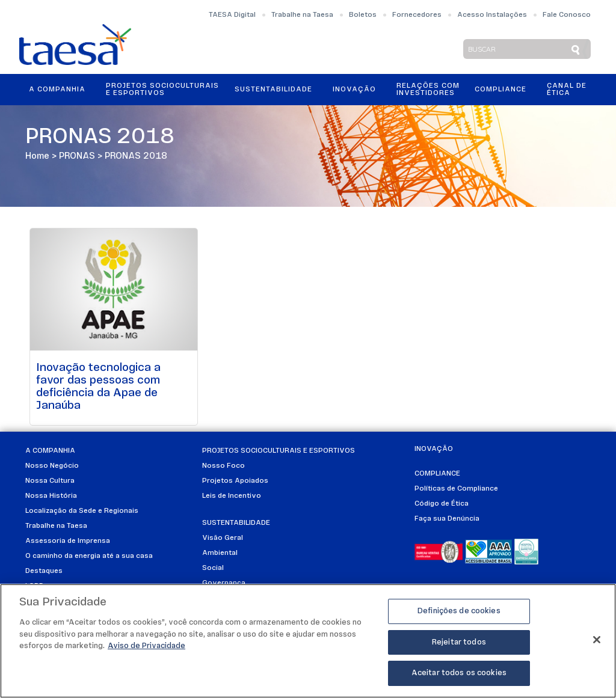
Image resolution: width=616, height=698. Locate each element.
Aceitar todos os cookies (459, 673)
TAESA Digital (232, 15)
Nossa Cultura (50, 481)
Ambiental (220, 553)
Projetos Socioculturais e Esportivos (162, 90)
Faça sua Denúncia (447, 519)
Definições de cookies (459, 611)
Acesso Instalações (492, 15)
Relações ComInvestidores (428, 90)
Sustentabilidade (273, 90)
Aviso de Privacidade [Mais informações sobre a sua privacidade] (146, 646)
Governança (224, 583)
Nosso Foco (223, 466)
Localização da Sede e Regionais (82, 511)
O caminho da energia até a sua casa (89, 556)
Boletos (363, 15)
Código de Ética (442, 504)
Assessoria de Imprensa (68, 541)
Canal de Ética (567, 90)
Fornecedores (417, 15)
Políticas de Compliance (456, 489)
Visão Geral (223, 538)
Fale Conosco (567, 15)
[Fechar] (597, 640)
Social (213, 568)
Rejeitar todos (459, 642)
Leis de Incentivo (232, 496)
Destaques (44, 571)
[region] (308, 641)
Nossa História (51, 496)
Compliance (500, 90)
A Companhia (57, 90)
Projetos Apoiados (235, 481)
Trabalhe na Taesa (302, 15)
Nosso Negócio (52, 466)
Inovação (354, 90)
